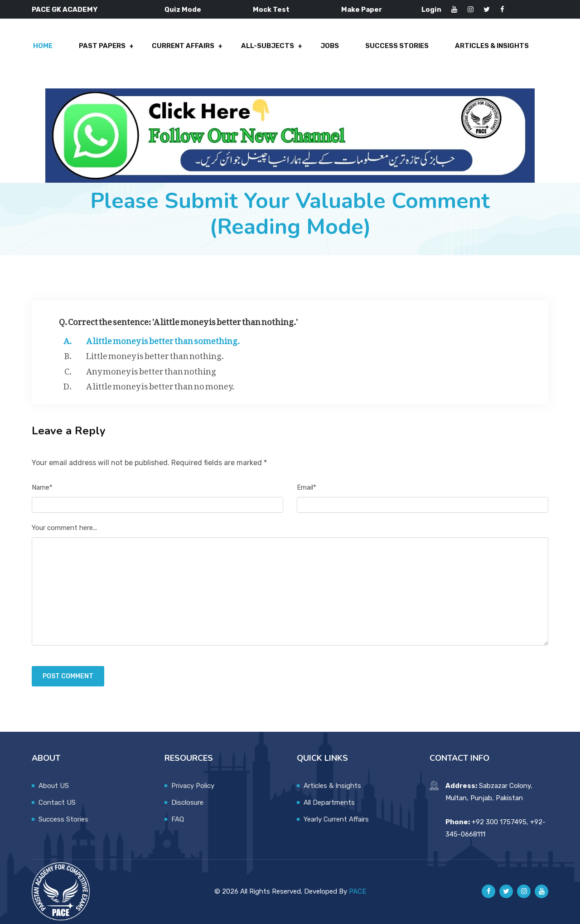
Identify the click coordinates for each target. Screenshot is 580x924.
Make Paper (362, 10)
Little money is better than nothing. (155, 355)
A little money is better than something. (163, 339)
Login (431, 10)
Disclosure (187, 802)
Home (43, 46)
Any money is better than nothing (151, 370)
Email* (307, 487)
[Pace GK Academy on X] (506, 892)
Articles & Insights (492, 46)
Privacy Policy (193, 786)
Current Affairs (184, 46)
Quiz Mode (183, 10)
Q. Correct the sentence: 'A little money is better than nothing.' (178, 320)
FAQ (178, 819)
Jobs (330, 46)
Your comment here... (64, 528)
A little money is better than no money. (160, 385)
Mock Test (271, 10)
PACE (358, 891)
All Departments (329, 802)
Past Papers (103, 46)
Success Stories (397, 46)
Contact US (57, 802)
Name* (42, 487)
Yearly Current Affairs (336, 819)
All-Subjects (268, 46)
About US (54, 786)
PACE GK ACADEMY (65, 10)
